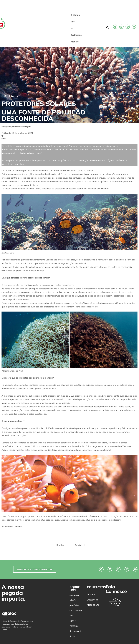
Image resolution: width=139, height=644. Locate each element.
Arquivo (75, 42)
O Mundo (75, 15)
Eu (72, 28)
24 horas (91, 595)
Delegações (92, 600)
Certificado (76, 35)
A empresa (74, 595)
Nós (73, 22)
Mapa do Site (93, 605)
